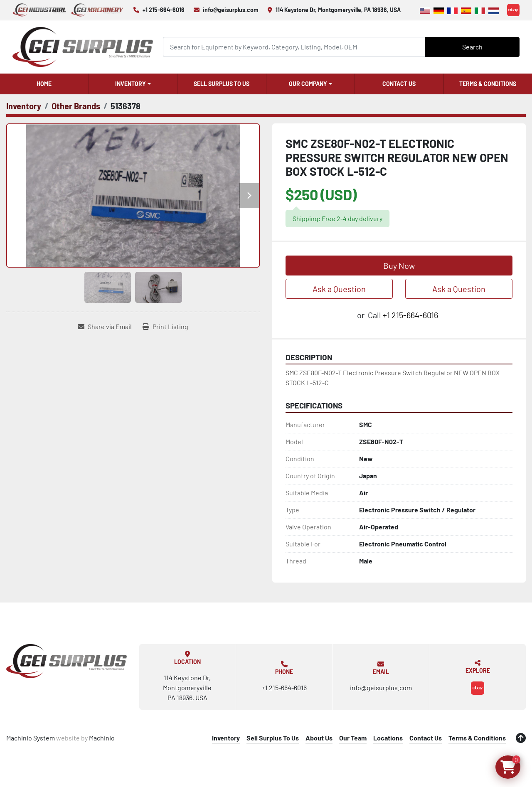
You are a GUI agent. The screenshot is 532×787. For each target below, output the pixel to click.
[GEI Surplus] (66, 661)
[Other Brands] (76, 106)
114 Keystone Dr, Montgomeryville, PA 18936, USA (338, 10)
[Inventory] (24, 106)
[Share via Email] (105, 327)
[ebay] (513, 10)
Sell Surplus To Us (222, 84)
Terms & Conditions (488, 84)
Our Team (353, 738)
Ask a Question (339, 289)
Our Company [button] (308, 84)
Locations (388, 738)
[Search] (294, 47)
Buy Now (399, 266)
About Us (319, 738)
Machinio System (31, 738)
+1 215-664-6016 (164, 10)
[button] (133, 84)
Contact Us (399, 84)
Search (472, 47)
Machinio (102, 738)
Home (44, 84)
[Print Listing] (165, 327)
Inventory (131, 84)
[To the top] (521, 738)
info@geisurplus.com (231, 10)
